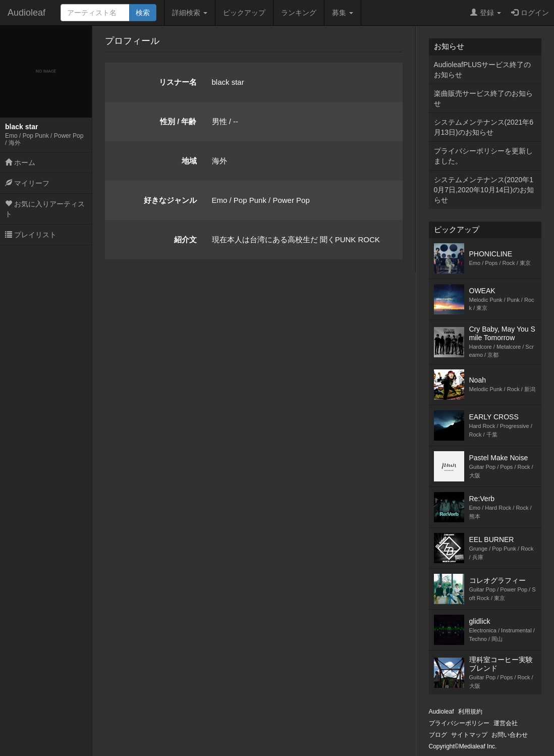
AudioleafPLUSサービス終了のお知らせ (483, 70)
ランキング (299, 13)
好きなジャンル (170, 200)
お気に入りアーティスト (45, 209)
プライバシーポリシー (459, 723)
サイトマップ (469, 735)
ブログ (438, 735)
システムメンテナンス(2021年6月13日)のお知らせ (484, 127)
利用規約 (470, 712)
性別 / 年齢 (178, 121)
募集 (343, 13)
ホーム (20, 163)
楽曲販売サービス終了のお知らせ (483, 98)
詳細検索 (190, 13)
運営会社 (506, 723)
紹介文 (185, 239)
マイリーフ (27, 183)
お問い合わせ (510, 735)
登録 (486, 13)
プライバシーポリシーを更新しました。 (483, 156)
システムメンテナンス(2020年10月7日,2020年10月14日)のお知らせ (484, 190)
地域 (189, 161)
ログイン (530, 13)
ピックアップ (244, 13)
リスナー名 (178, 82)
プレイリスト (31, 235)
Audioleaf (26, 13)
